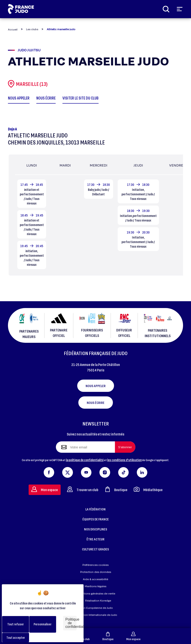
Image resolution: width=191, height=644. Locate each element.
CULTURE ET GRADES (95, 549)
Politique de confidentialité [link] (71, 623)
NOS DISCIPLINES (96, 529)
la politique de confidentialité (85, 460)
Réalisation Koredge (96, 601)
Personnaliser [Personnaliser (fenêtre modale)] (43, 624)
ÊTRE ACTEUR (95, 539)
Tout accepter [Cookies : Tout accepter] (16, 638)
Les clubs (32, 29)
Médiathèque (148, 489)
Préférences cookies (95, 565)
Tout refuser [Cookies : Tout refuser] (16, 624)
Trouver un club (83, 489)
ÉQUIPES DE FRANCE (96, 519)
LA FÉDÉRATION (95, 509)
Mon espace (133, 636)
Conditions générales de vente (96, 593)
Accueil (13, 29)
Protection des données (96, 572)
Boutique (108, 636)
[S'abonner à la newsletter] (125, 447)
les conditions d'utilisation (124, 460)
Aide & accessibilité (95, 579)
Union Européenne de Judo (95, 608)
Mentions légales (95, 586)
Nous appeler (96, 386)
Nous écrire (96, 403)
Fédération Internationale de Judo (96, 615)
